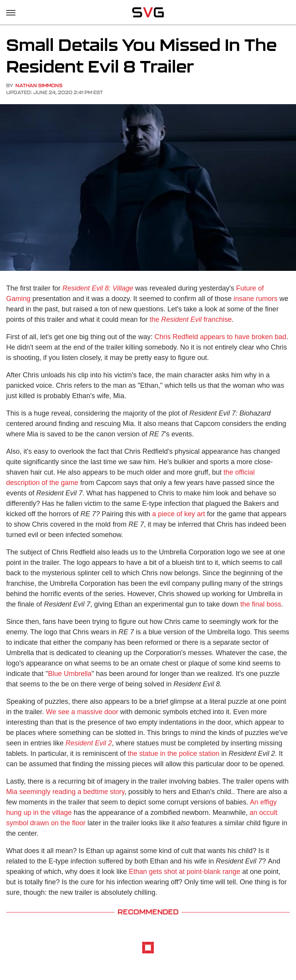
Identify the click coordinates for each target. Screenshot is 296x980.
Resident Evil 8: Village (98, 288)
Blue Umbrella (70, 674)
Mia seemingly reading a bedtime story (65, 792)
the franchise (191, 319)
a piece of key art (179, 514)
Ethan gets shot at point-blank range (184, 872)
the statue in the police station (173, 754)
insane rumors (256, 299)
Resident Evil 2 (89, 743)
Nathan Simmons (39, 85)
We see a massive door (82, 712)
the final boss (261, 604)
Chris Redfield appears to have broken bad (220, 337)
